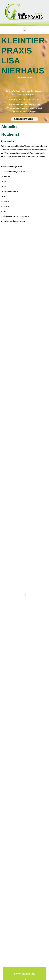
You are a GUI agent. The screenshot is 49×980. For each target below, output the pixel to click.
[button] (24, 30)
